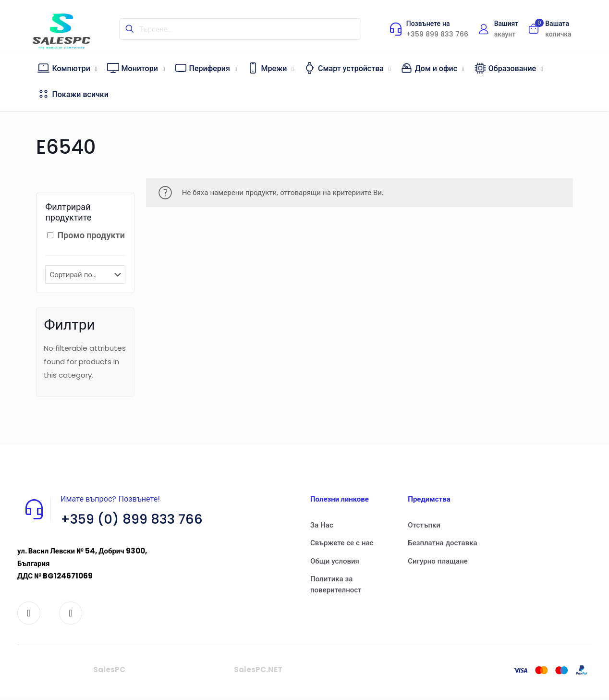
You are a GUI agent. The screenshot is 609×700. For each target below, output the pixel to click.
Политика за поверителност (336, 584)
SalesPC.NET (258, 673)
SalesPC (109, 673)
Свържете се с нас (342, 543)
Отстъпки (424, 525)
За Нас (322, 525)
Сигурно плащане (438, 561)
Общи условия (335, 561)
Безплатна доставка (442, 543)
